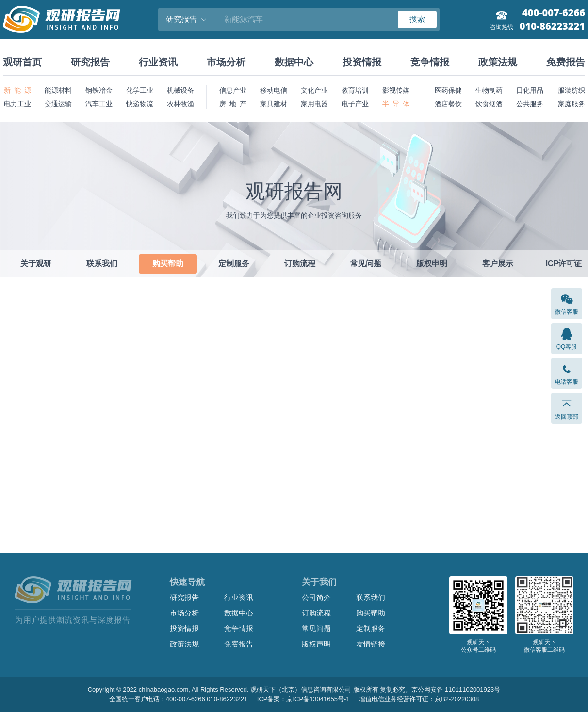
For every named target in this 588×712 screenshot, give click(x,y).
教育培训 (355, 90)
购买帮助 (168, 264)
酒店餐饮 (448, 104)
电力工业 (17, 104)
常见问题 (366, 264)
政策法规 (498, 62)
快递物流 (140, 104)
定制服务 (234, 264)
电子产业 (355, 104)
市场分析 (226, 62)
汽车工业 (99, 104)
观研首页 (22, 62)
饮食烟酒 (489, 104)
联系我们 (102, 264)
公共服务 (530, 104)
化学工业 (140, 90)
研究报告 (90, 62)
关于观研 (36, 264)
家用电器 (314, 104)
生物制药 (489, 90)
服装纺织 (572, 90)
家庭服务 (572, 104)
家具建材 (274, 104)
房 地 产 (233, 104)
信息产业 (233, 90)
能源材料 (58, 90)
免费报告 (566, 62)
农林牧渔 (180, 104)
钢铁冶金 (99, 90)
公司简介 (316, 597)
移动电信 (274, 90)
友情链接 (371, 644)
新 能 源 (17, 90)
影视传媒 (396, 90)
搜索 (417, 19)
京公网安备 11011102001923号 (456, 689)
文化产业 (314, 90)
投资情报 (362, 62)
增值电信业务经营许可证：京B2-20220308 (419, 699)
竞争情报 (430, 62)
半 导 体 (396, 104)
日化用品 (530, 90)
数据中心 (294, 62)
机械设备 (180, 90)
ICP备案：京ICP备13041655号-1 (303, 699)
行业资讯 (158, 62)
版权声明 (316, 644)
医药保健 (448, 90)
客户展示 (498, 264)
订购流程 (300, 264)
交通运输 (58, 104)
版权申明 (432, 264)
